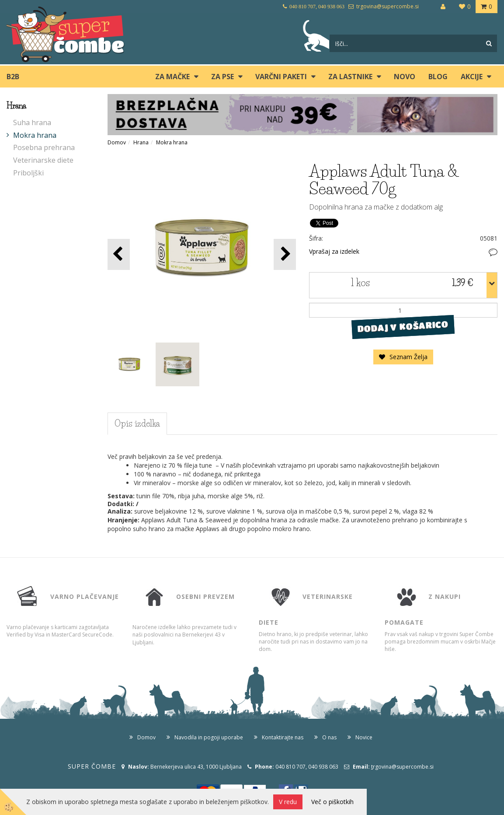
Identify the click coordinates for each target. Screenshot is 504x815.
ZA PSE (222, 77)
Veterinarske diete (43, 160)
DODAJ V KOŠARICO (403, 327)
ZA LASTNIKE (350, 77)
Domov (117, 142)
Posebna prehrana (44, 147)
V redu (288, 802)
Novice (364, 737)
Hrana (141, 142)
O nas (329, 737)
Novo (405, 77)
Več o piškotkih (332, 802)
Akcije (472, 77)
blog (438, 77)
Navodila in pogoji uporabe (209, 737)
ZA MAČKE (172, 77)
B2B (13, 77)
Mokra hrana (35, 135)
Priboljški (28, 173)
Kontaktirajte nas (283, 737)
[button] (285, 254)
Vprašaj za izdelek (334, 251)
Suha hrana (32, 122)
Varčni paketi (281, 77)
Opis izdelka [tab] (137, 423)
